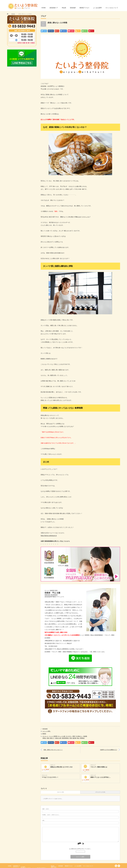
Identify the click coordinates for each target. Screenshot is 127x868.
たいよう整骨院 (53, 736)
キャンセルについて (112, 8)
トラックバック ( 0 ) (100, 792)
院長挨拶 (73, 8)
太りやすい (69, 736)
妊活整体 (23, 867)
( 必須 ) (46, 809)
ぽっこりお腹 (62, 736)
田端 (71, 738)
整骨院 (13, 14)
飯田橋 (74, 738)
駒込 (78, 738)
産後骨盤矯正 (65, 738)
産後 (48, 738)
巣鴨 (74, 736)
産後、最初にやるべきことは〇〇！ (53, 750)
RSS (116, 866)
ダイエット (45, 736)
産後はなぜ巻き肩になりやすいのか (62, 767)
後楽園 (85, 736)
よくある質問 (97, 8)
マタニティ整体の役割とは (99, 767)
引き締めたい (79, 736)
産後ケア (52, 738)
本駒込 (44, 738)
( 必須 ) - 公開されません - (51, 815)
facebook (119, 866)
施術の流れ (54, 867)
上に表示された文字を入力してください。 (80, 849)
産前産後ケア (54, 8)
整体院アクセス (84, 8)
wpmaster (45, 729)
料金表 (64, 8)
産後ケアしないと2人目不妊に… (101, 777)
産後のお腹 (58, 738)
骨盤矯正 (82, 738)
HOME (44, 8)
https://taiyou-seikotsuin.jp (49, 536)
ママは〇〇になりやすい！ (50, 777)
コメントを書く (47, 731)
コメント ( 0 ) (60, 792)
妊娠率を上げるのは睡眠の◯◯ (109, 750)
